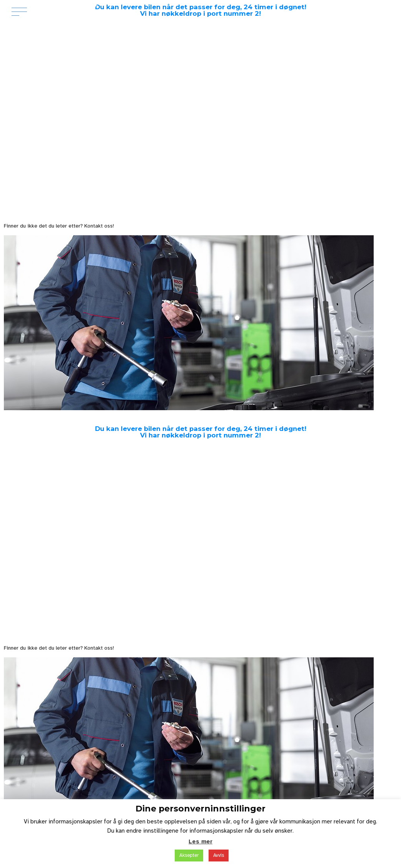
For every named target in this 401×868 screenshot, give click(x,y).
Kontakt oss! (99, 226)
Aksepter (189, 855)
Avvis (219, 855)
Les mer (200, 841)
